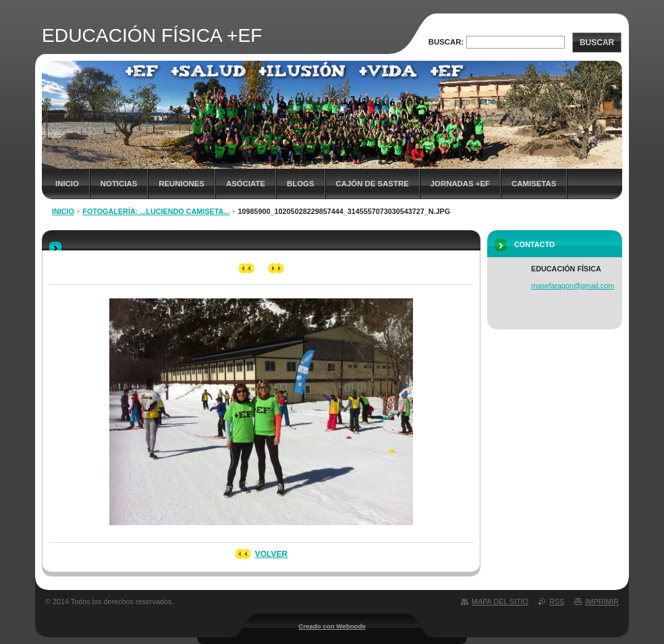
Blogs (301, 184)
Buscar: (446, 42)
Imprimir (602, 601)
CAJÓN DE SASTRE (372, 184)
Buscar (597, 43)
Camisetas (534, 184)
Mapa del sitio (500, 601)
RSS (557, 601)
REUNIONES (182, 184)
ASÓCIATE (246, 184)
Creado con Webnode (332, 626)
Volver (271, 554)
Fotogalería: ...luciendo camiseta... (156, 211)
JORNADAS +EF (460, 184)
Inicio (67, 184)
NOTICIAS (119, 184)
